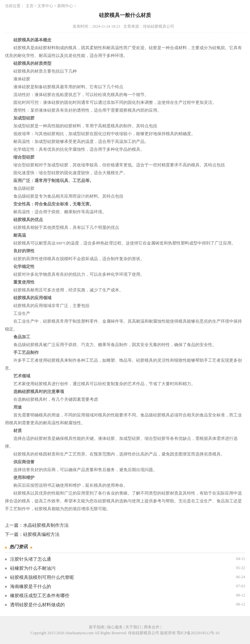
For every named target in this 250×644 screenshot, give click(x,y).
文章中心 (45, 6)
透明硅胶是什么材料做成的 (37, 605)
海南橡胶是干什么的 (31, 587)
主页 (30, 6)
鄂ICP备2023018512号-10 (198, 633)
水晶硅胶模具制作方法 (46, 525)
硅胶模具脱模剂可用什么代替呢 (42, 577)
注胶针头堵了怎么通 (31, 559)
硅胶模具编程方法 (41, 534)
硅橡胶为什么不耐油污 (33, 568)
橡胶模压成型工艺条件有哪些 (40, 596)
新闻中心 (65, 6)
